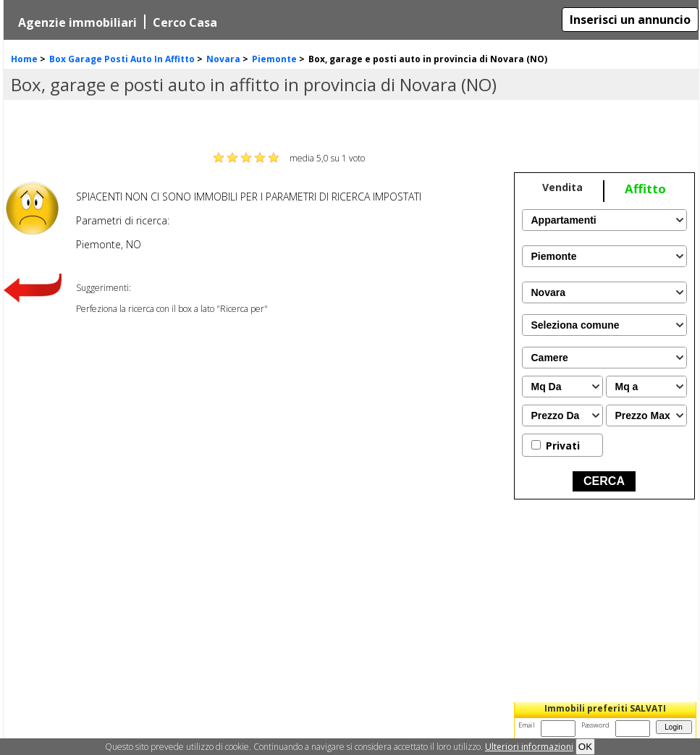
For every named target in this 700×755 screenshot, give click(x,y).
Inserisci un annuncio (630, 20)
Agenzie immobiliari (77, 22)
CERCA (604, 481)
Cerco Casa (185, 22)
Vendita (562, 187)
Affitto (645, 189)
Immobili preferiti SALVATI (605, 708)
